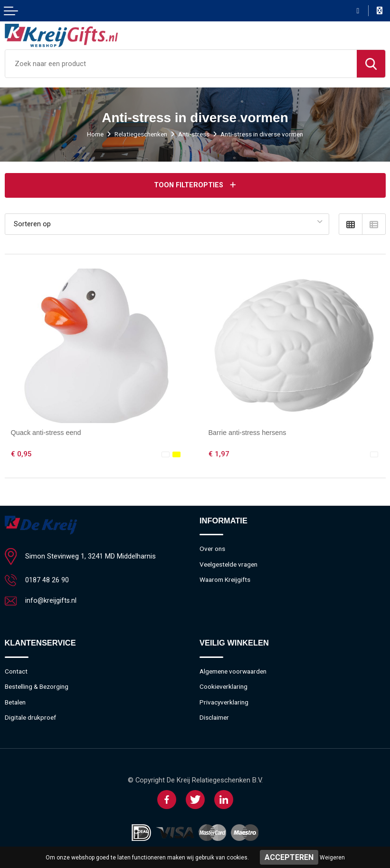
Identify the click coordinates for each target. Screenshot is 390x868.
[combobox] (181, 64)
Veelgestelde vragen (230, 564)
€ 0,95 (21, 453)
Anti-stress (194, 134)
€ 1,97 (219, 453)
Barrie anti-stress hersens (248, 432)
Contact (17, 671)
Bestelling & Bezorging (38, 687)
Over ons (213, 549)
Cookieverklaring (224, 687)
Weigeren (332, 858)
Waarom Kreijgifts (226, 580)
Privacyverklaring (225, 703)
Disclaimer (215, 718)
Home (90, 134)
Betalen (16, 703)
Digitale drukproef (32, 718)
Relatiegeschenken (138, 134)
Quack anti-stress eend (47, 432)
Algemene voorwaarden (236, 671)
